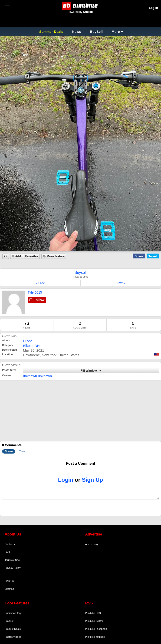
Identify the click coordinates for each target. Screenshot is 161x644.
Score (9, 451)
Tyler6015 (35, 292)
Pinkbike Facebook (96, 629)
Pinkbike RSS (93, 613)
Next (120, 283)
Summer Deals (52, 32)
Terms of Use (12, 560)
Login (66, 480)
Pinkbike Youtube (95, 637)
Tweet (153, 256)
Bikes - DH (31, 346)
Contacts (10, 544)
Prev (41, 283)
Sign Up (93, 480)
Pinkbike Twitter (94, 621)
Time (22, 451)
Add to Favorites (27, 256)
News (77, 32)
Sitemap (9, 589)
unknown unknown (37, 376)
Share (139, 256)
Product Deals (13, 629)
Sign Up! (10, 581)
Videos (17, 637)
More (116, 32)
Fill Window (89, 371)
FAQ (7, 552)
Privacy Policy (13, 568)
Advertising (92, 544)
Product (9, 621)
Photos (9, 637)
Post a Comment (80, 463)
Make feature (56, 256)
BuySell (96, 32)
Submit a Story (13, 613)
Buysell (29, 341)
